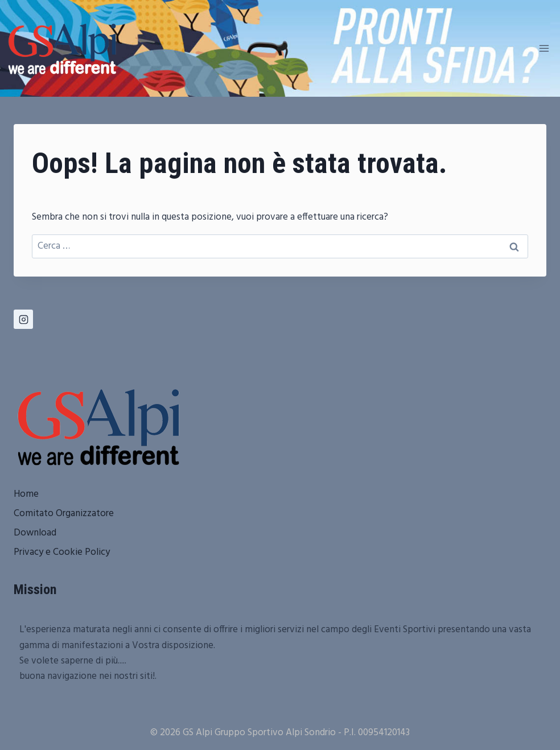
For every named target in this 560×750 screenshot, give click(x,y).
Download (35, 533)
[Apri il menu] (544, 48)
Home (26, 494)
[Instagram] (23, 319)
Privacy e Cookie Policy (62, 552)
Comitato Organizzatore (64, 514)
